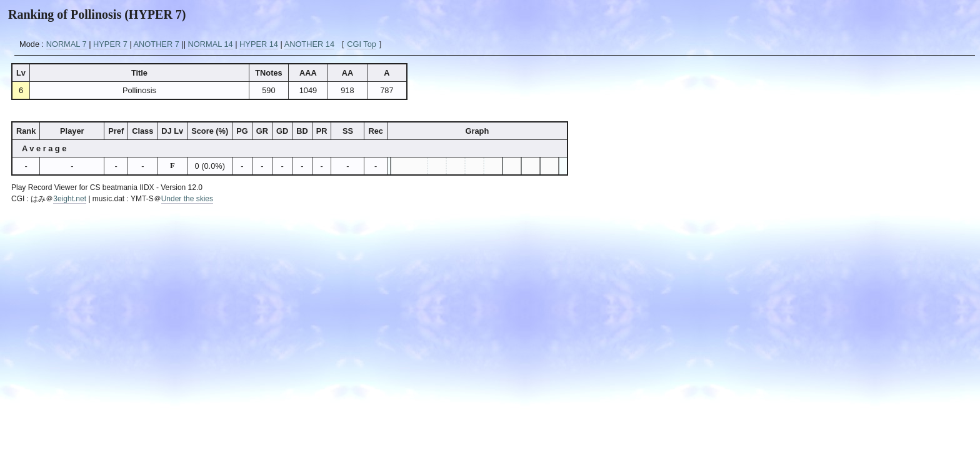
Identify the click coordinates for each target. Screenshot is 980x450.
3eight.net (70, 199)
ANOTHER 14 (309, 44)
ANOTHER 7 (157, 44)
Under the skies (187, 199)
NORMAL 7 (67, 44)
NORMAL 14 (211, 44)
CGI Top (362, 44)
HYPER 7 (110, 44)
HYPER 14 (259, 44)
